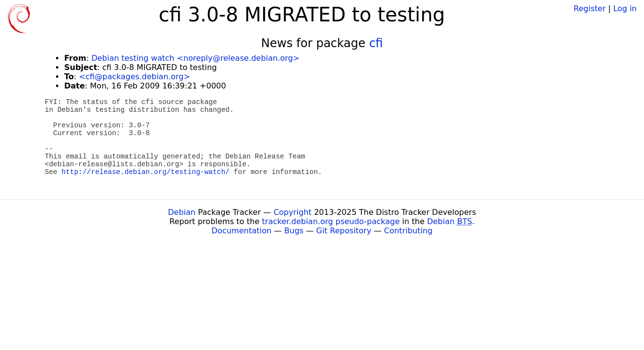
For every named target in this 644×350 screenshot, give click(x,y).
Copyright (292, 212)
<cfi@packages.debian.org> (134, 77)
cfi (376, 43)
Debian (182, 212)
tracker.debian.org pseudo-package (331, 221)
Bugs (294, 231)
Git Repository (344, 231)
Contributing (409, 231)
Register (590, 9)
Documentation (241, 231)
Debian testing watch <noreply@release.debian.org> (196, 58)
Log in (625, 9)
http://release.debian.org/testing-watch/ (146, 172)
